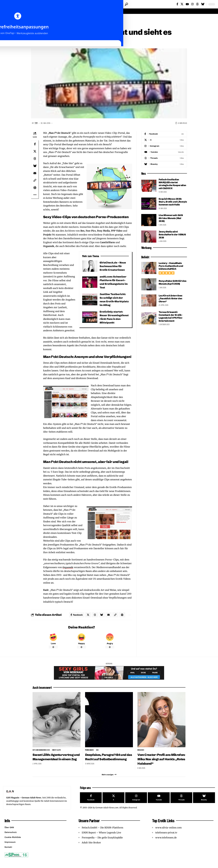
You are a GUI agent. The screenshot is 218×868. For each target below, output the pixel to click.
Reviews (47, 18)
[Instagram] (192, 4)
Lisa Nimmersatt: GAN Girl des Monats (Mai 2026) (172, 225)
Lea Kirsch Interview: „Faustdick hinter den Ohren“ (171, 305)
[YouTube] (187, 4)
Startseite (36, 18)
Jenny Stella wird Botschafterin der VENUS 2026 (169, 241)
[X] (182, 4)
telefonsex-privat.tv (166, 841)
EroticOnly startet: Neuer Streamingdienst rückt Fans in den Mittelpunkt (112, 320)
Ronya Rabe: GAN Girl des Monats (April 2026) (172, 289)
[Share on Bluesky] (35, 166)
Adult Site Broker (91, 851)
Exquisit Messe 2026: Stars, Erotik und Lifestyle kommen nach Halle (172, 207)
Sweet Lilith (57, 752)
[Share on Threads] (35, 159)
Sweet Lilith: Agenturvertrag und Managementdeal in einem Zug (56, 763)
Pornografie (90, 752)
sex (98, 752)
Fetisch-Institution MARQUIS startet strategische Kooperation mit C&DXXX (170, 186)
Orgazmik (68, 568)
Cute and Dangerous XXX (42, 752)
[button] (126, 4)
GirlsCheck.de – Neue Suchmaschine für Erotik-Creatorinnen (114, 267)
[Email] (35, 174)
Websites (59, 18)
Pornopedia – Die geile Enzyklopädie (102, 846)
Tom (36, 124)
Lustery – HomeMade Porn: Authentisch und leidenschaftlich (171, 272)
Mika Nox (141, 752)
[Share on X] (35, 152)
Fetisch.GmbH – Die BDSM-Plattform (102, 836)
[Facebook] (177, 4)
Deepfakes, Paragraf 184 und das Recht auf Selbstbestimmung (106, 761)
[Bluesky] (203, 4)
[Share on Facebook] (35, 145)
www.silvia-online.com (168, 836)
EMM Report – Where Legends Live (101, 841)
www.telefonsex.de (166, 846)
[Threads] (197, 4)
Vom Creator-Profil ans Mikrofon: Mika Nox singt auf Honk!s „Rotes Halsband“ (159, 763)
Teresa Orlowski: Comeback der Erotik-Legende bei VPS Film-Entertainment (172, 323)
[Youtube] (164, 153)
